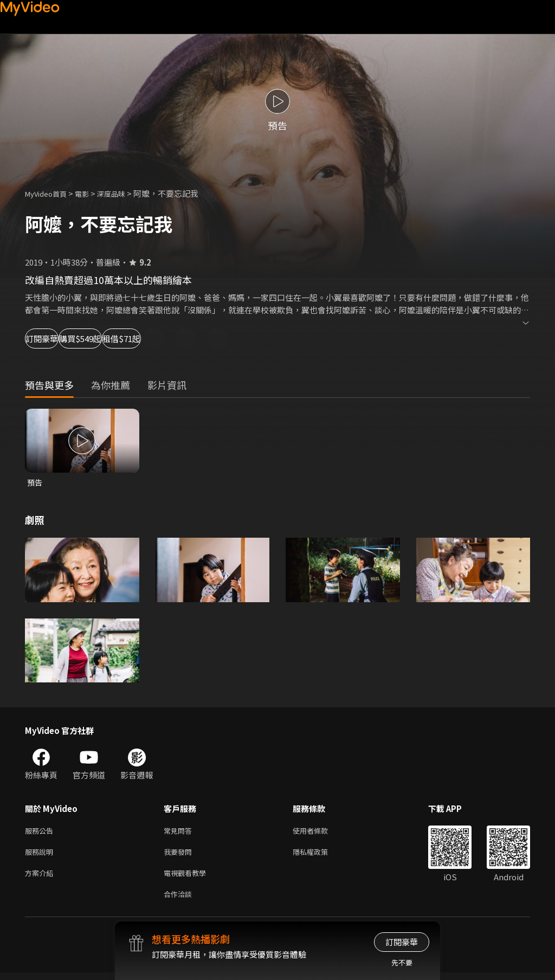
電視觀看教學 (188, 878)
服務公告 (41, 832)
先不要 (402, 962)
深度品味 (123, 193)
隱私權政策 (320, 855)
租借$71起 (204, 339)
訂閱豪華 (55, 339)
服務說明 (41, 855)
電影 (91, 193)
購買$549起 (128, 339)
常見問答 (180, 832)
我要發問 (180, 855)
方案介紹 (41, 878)
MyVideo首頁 (50, 193)
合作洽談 (180, 901)
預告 (35, 483)
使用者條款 (320, 832)
